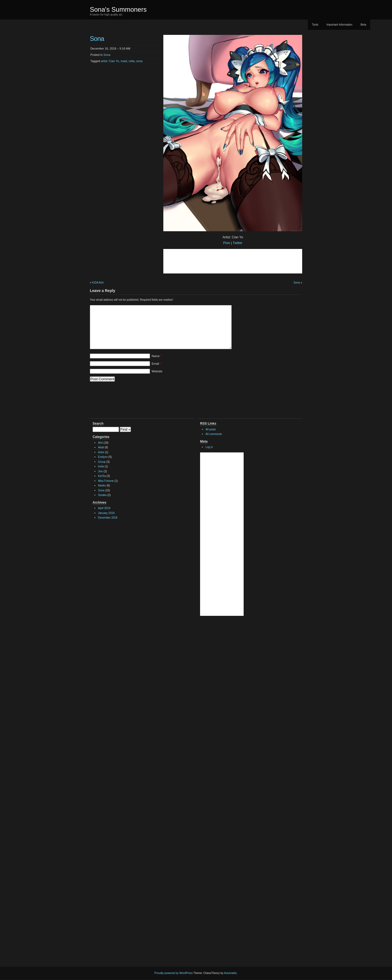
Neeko (102, 486)
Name (157, 356)
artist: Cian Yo (110, 61)
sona (139, 61)
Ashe (101, 452)
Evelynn (103, 457)
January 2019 (106, 513)
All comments (214, 434)
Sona (107, 55)
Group (102, 462)
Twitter (238, 243)
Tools (315, 25)
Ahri (100, 443)
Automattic (230, 973)
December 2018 (108, 518)
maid (124, 61)
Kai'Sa (102, 476)
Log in (209, 447)
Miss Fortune (106, 481)
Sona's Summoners (118, 9)
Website (157, 371)
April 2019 (104, 508)
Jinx (100, 471)
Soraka (102, 495)
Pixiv (227, 243)
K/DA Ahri (98, 283)
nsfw (131, 61)
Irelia (101, 466)
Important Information (339, 25)
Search (98, 424)
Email (156, 364)
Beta (363, 25)
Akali (101, 447)
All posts (211, 429)
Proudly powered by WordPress (173, 973)
